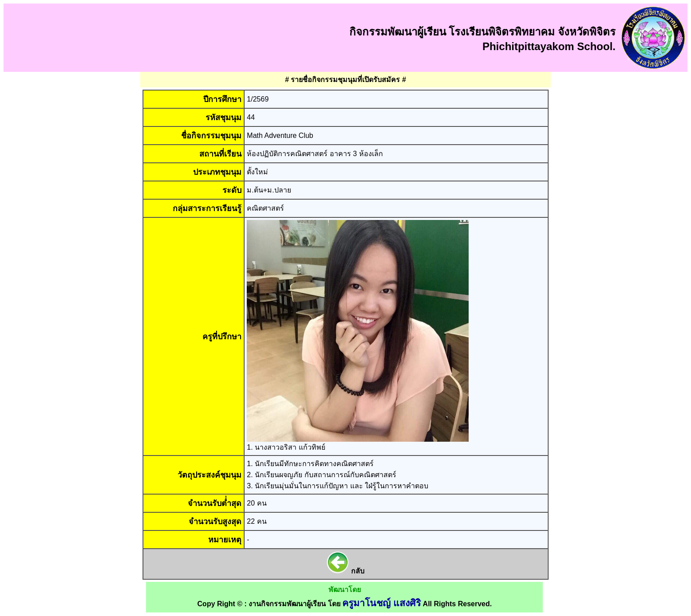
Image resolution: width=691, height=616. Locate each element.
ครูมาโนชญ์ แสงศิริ (381, 603)
